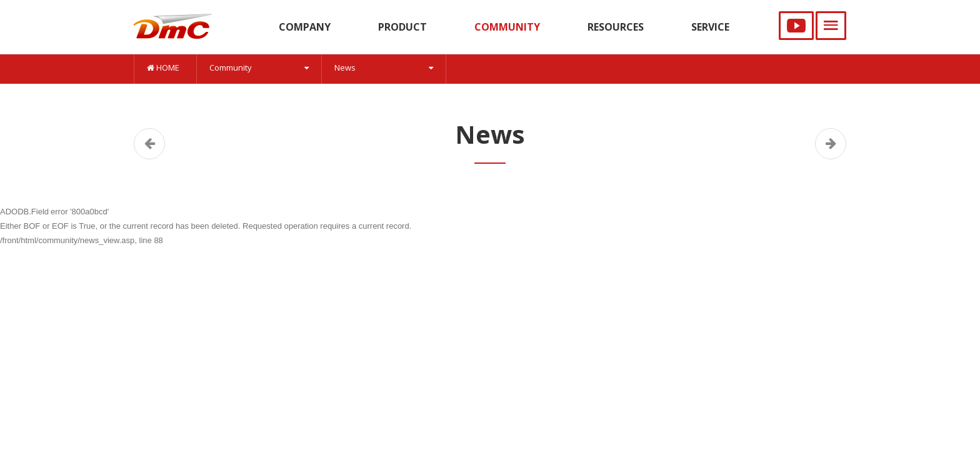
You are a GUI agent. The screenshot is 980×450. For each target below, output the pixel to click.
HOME (163, 67)
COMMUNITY (507, 27)
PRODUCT (402, 27)
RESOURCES (616, 27)
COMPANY (305, 27)
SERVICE (710, 27)
